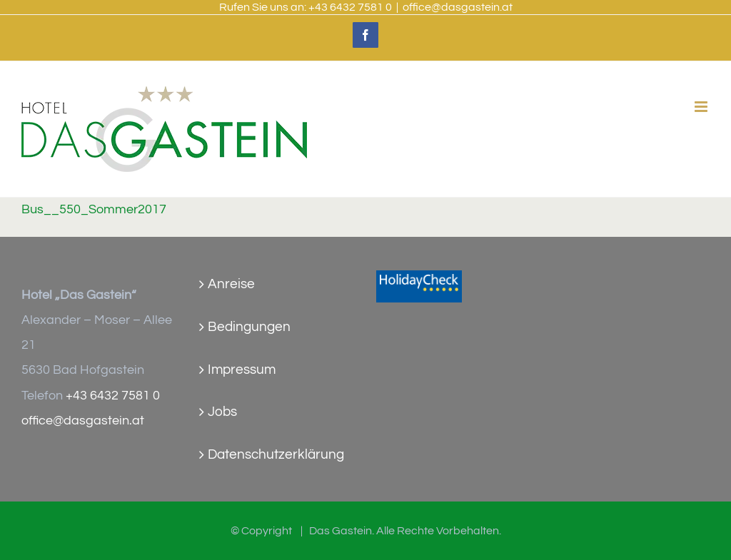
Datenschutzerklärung (276, 454)
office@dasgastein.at (458, 7)
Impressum (242, 370)
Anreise (231, 284)
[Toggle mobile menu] (702, 107)
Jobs (222, 412)
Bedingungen (249, 327)
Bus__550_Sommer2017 (94, 210)
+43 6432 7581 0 (350, 7)
